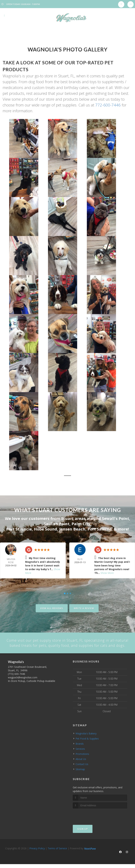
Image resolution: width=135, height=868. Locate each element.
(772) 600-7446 (17, 679)
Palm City (81, 523)
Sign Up (83, 834)
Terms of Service (57, 853)
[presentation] (91, 820)
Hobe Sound (46, 528)
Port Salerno (100, 528)
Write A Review (84, 607)
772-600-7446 (108, 105)
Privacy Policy (37, 853)
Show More (107, 572)
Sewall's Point (115, 518)
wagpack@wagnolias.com (23, 683)
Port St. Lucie (19, 528)
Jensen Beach (72, 528)
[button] (29, 138)
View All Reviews (52, 607)
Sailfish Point (57, 523)
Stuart (67, 518)
